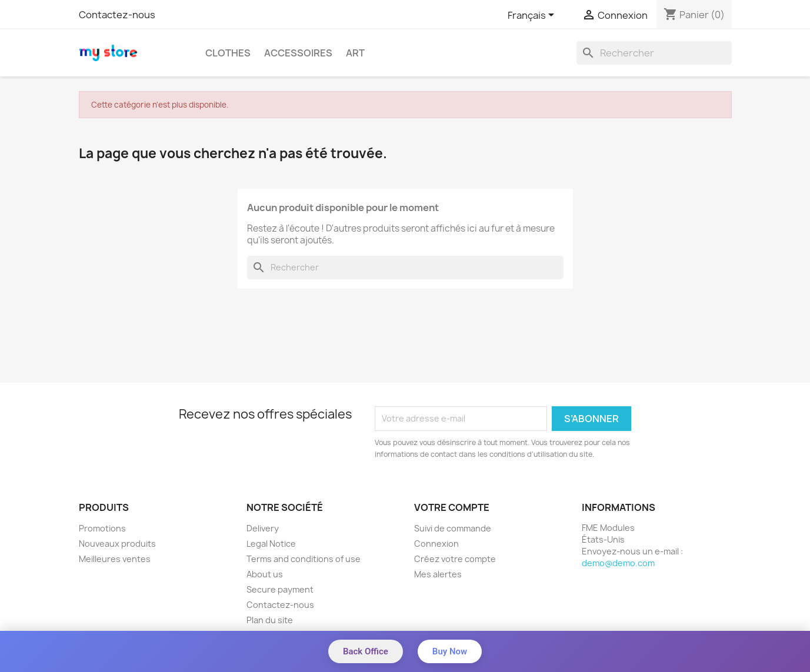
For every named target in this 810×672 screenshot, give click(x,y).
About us (265, 574)
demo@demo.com (618, 563)
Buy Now (450, 651)
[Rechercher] (654, 53)
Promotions (102, 528)
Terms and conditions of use (304, 559)
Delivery (263, 528)
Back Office (366, 651)
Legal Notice (271, 544)
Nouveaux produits (117, 544)
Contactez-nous (117, 15)
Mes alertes (438, 574)
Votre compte (452, 507)
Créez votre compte (455, 559)
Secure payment (280, 589)
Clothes (228, 53)
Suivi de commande (453, 528)
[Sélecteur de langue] (533, 16)
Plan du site (270, 620)
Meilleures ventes (115, 559)
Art (355, 53)
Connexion (436, 544)
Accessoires (298, 53)
